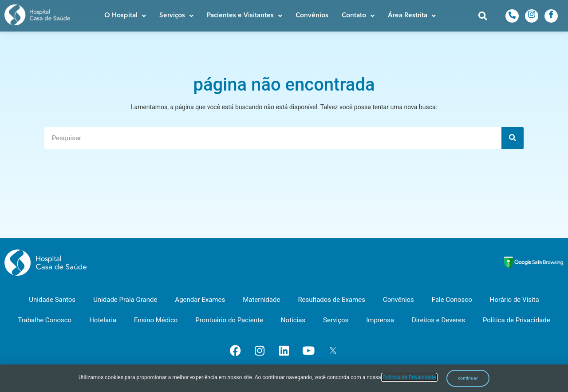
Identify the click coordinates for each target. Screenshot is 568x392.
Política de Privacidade (517, 320)
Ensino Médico (156, 320)
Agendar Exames (200, 300)
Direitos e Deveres (438, 320)
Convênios (312, 16)
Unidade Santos (52, 300)
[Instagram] (532, 16)
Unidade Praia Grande (125, 300)
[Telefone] (512, 16)
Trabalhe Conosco (45, 320)
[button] (125, 16)
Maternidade (261, 300)
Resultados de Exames (331, 300)
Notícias (293, 320)
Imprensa (380, 320)
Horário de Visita (515, 300)
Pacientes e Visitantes (245, 16)
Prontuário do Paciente (229, 320)
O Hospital (125, 16)
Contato (358, 16)
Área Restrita (412, 16)
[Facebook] (551, 16)
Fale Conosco (452, 300)
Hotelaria (103, 320)
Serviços (176, 16)
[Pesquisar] (513, 138)
